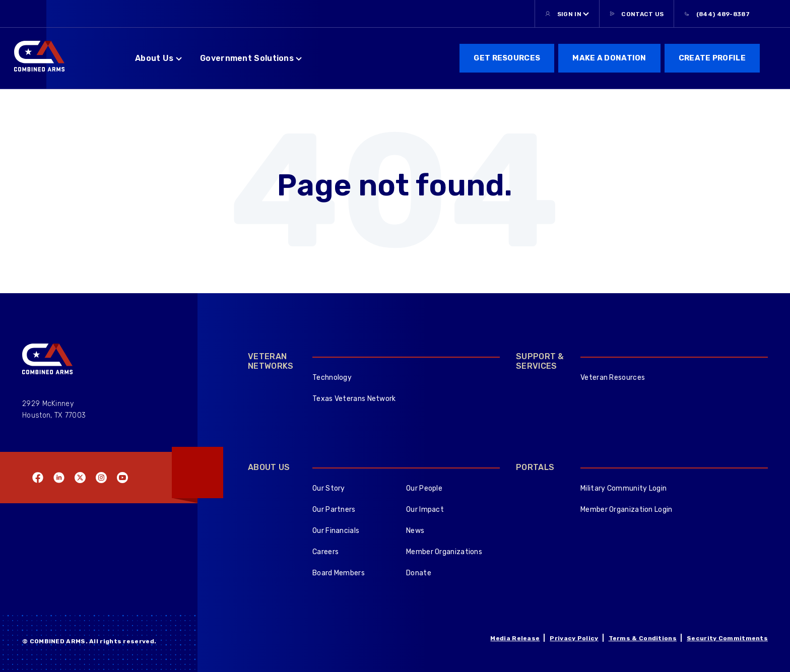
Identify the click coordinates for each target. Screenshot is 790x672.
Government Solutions (247, 58)
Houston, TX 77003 (54, 415)
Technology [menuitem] (332, 378)
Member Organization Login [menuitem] (627, 510)
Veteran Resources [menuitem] (613, 378)
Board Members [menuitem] (339, 573)
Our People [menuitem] (424, 488)
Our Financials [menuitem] (336, 531)
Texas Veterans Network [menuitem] (354, 399)
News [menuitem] (415, 531)
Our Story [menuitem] (329, 488)
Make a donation (609, 58)
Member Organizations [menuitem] (444, 552)
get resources (507, 58)
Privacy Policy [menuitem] (574, 638)
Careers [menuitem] (325, 552)
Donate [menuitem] (419, 573)
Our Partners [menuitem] (334, 510)
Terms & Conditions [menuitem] (643, 638)
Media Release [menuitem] (515, 638)
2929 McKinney (48, 404)
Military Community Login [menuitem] (623, 488)
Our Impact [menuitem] (425, 510)
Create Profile (712, 58)
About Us (154, 58)
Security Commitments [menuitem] (727, 638)
